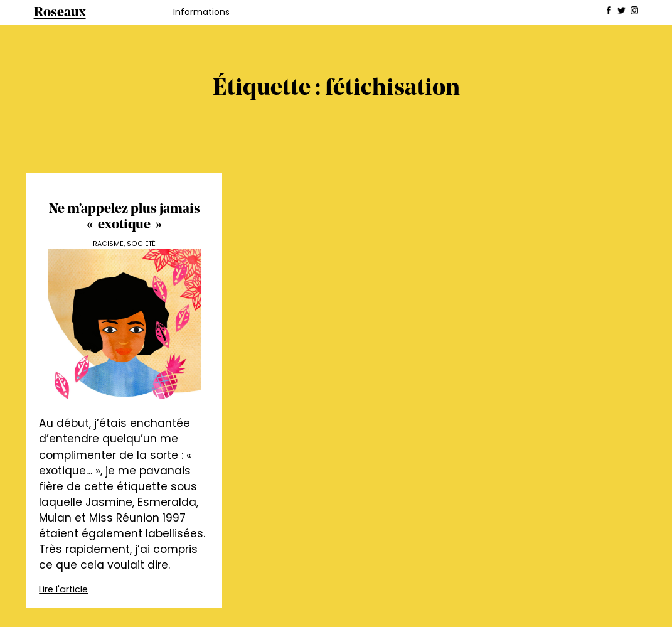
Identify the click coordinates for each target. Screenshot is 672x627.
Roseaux (60, 13)
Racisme (108, 244)
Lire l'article (63, 589)
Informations (201, 12)
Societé (141, 244)
